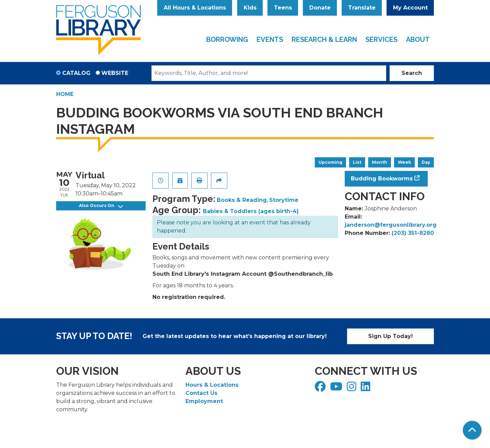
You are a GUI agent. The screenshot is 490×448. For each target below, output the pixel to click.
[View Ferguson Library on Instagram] (352, 389)
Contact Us (201, 393)
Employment (204, 401)
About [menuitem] (418, 39)
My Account (410, 8)
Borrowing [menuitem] (227, 39)
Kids (250, 8)
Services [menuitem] (381, 39)
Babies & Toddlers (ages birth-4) (251, 211)
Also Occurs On (101, 206)
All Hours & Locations (195, 8)
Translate (362, 8)
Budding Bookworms (382, 179)
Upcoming (330, 162)
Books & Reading (242, 200)
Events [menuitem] (270, 39)
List (357, 162)
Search (412, 73)
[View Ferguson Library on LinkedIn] (366, 389)
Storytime (284, 200)
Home (65, 94)
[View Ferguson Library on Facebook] (321, 389)
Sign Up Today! (390, 336)
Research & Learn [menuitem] (324, 39)
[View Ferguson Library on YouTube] (337, 389)
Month (380, 162)
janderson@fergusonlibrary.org (391, 225)
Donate (320, 8)
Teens (283, 8)
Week (404, 162)
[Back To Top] (472, 430)
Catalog (76, 73)
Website (115, 73)
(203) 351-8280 (413, 233)
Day (426, 162)
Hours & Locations (212, 385)
